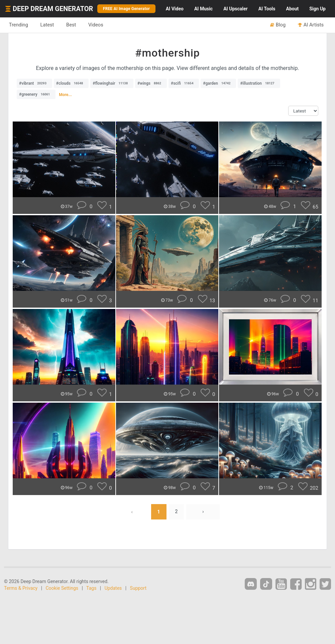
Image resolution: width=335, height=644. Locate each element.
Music (203, 9)
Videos (96, 25)
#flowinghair (112, 83)
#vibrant (34, 83)
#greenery (36, 94)
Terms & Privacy (21, 588)
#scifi (184, 83)
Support (138, 588)
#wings (151, 83)
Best (71, 25)
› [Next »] (203, 512)
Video (175, 9)
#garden (218, 83)
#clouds (71, 83)
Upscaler (235, 9)
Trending (19, 25)
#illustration (259, 83)
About (292, 9)
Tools (267, 9)
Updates (113, 588)
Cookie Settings (62, 588)
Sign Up (317, 9)
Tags (91, 588)
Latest (47, 25)
